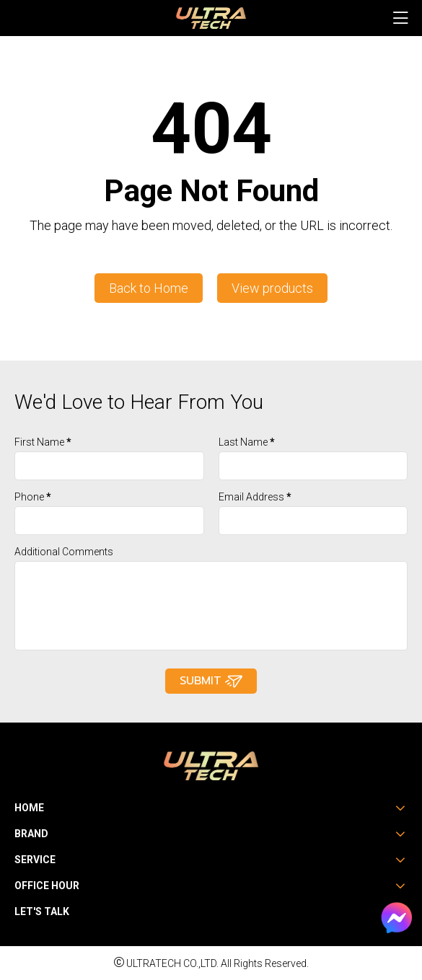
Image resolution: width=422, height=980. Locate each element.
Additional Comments (64, 552)
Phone (33, 497)
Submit (211, 681)
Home (29, 808)
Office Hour (47, 886)
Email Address (255, 497)
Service (35, 860)
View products (272, 288)
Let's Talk (42, 911)
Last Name (247, 442)
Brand (31, 834)
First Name (43, 442)
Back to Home (149, 288)
